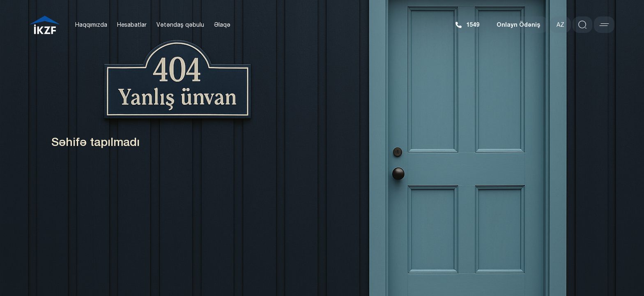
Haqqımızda (91, 25)
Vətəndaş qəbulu (180, 25)
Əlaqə (222, 25)
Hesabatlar (132, 25)
